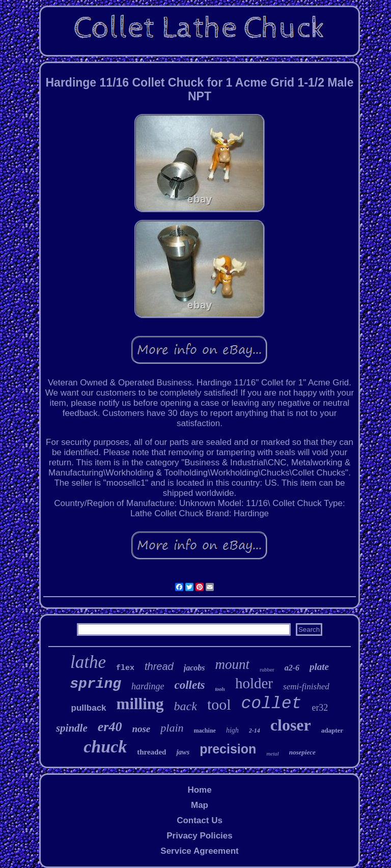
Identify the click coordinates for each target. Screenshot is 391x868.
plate (319, 667)
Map (200, 805)
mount (232, 664)
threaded (151, 752)
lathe (88, 662)
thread (159, 666)
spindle (72, 728)
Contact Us (200, 820)
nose (141, 729)
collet (272, 704)
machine (205, 731)
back (186, 706)
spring (95, 684)
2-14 (255, 731)
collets (189, 685)
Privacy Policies (199, 836)
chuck (105, 747)
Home (199, 790)
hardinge (148, 686)
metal (272, 753)
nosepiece (302, 752)
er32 (320, 708)
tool (219, 704)
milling (140, 704)
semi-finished (306, 687)
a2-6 (292, 668)
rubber (267, 669)
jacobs (194, 668)
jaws (183, 752)
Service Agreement (199, 851)
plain (172, 728)
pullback (89, 708)
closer (291, 725)
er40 (110, 727)
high (232, 730)
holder (254, 683)
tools (220, 689)
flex (125, 668)
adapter (332, 730)
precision (228, 749)
